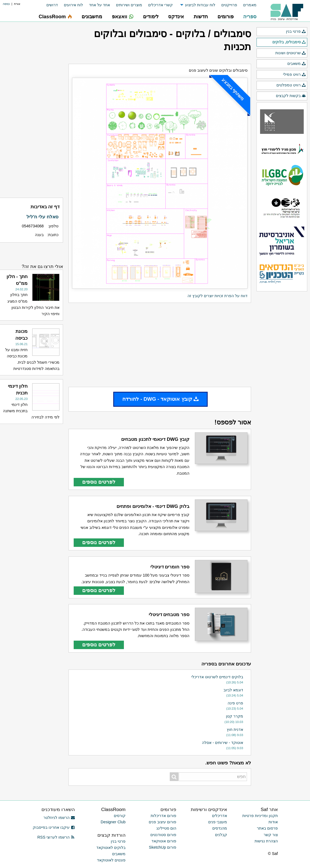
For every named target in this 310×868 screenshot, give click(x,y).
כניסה (6, 4)
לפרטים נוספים (99, 482)
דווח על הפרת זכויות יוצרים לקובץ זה (217, 296)
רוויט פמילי (294, 75)
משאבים (297, 64)
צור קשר (271, 835)
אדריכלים (220, 816)
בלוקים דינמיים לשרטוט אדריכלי (217, 677)
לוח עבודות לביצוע (200, 5)
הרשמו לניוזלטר (59, 818)
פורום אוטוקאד (164, 841)
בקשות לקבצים (291, 96)
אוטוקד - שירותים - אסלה (223, 743)
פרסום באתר (267, 828)
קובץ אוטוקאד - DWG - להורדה (160, 399)
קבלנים (221, 835)
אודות (273, 822)
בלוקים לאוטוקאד (111, 848)
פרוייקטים (229, 5)
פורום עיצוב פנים (163, 822)
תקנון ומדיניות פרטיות (260, 816)
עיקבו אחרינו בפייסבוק (54, 827)
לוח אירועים (73, 5)
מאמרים (250, 5)
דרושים (52, 5)
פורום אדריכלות (163, 816)
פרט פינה (235, 703)
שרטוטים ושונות (291, 53)
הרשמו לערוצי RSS (56, 837)
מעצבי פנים (218, 822)
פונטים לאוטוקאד (111, 860)
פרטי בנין (296, 32)
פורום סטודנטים (163, 835)
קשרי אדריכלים (160, 5)
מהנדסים (220, 828)
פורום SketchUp (163, 847)
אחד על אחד (99, 5)
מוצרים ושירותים (129, 5)
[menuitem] (247, 5)
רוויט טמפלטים (291, 85)
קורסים (120, 816)
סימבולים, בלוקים (289, 42)
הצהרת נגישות (266, 841)
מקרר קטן (235, 716)
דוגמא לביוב (233, 690)
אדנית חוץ (235, 730)
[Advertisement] (160, 345)
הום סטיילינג (166, 828)
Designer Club (113, 822)
